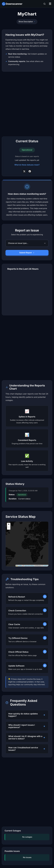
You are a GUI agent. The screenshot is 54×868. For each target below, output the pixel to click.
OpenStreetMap (29, 566)
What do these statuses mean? (27, 165)
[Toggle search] (45, 4)
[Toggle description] (35, 22)
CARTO (45, 566)
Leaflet (19, 566)
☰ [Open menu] (50, 4)
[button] (9, 525)
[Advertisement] (27, 104)
